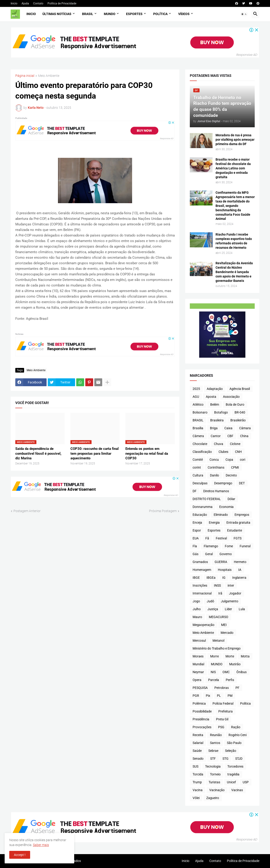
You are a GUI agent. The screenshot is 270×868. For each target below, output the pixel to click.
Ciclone (235, 444)
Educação (200, 515)
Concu (214, 460)
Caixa (228, 428)
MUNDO (217, 664)
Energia (214, 523)
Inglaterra (239, 578)
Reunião (216, 735)
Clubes (223, 452)
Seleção (231, 751)
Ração (236, 727)
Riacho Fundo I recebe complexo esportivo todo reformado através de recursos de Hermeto (234, 241)
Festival (221, 538)
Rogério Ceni (238, 735)
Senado (198, 759)
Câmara (245, 428)
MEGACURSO (219, 617)
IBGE (196, 578)
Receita (198, 735)
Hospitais (225, 570)
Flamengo (211, 546)
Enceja (197, 523)
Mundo (110, 14)
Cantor (216, 436)
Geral (209, 554)
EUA (196, 538)
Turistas (214, 782)
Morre (214, 656)
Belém (215, 404)
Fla (195, 546)
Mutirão (235, 664)
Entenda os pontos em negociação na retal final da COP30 (147, 453)
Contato (38, 3)
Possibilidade (202, 711)
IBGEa (211, 578)
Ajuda (25, 3)
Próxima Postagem (163, 511)
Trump (197, 782)
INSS (217, 585)
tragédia (233, 774)
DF (195, 491)
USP (246, 782)
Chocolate (200, 444)
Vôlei (196, 798)
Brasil (88, 14)
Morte (230, 656)
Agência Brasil (240, 389)
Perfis (230, 680)
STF (213, 759)
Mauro (197, 617)
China (244, 436)
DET (242, 483)
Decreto (231, 475)
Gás (195, 554)
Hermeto (240, 562)
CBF (230, 436)
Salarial (198, 743)
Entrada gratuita (238, 523)
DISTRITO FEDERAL (207, 499)
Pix (208, 696)
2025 (196, 389)
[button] (244, 14)
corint (197, 467)
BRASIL (198, 420)
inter (231, 585)
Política (160, 14)
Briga (214, 428)
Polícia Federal (223, 703)
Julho (197, 609)
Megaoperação (203, 625)
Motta (245, 656)
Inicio (14, 3)
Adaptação (215, 389)
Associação (231, 397)
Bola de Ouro (235, 404)
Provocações (202, 727)
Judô (210, 601)
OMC (226, 672)
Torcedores (235, 766)
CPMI (235, 467)
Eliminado (221, 515)
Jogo (196, 601)
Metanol (218, 641)
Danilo (214, 475)
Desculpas (200, 483)
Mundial (198, 664)
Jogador (235, 593)
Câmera (198, 436)
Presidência (201, 719)
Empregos (242, 515)
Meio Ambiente (49, 76)
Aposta (211, 397)
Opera (197, 680)
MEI (224, 625)
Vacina (198, 790)
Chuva (219, 444)
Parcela (214, 680)
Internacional (202, 593)
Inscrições (200, 585)
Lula (242, 609)
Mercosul (199, 641)
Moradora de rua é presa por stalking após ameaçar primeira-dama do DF (235, 140)
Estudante (235, 530)
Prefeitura (226, 711)
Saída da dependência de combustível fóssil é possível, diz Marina (38, 453)
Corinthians (216, 467)
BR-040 (240, 412)
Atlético (198, 404)
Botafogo (221, 412)
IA (240, 570)
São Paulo (234, 743)
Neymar (198, 672)
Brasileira (217, 420)
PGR (196, 696)
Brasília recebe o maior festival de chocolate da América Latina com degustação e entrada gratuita (233, 168)
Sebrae (213, 751)
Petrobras (222, 688)
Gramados (200, 562)
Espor (197, 530)
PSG (221, 727)
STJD (239, 759)
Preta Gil (222, 719)
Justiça (213, 609)
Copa (229, 460)
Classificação (202, 452)
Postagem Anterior (27, 511)
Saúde (197, 751)
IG (224, 578)
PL (219, 696)
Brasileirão (238, 420)
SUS (195, 766)
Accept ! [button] (20, 855)
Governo (226, 554)
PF (237, 688)
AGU (196, 397)
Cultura (198, 475)
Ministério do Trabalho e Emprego (217, 648)
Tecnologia (213, 766)
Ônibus (241, 672)
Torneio (215, 774)
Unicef (231, 782)
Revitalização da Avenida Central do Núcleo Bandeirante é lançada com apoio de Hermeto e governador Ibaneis (234, 272)
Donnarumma (203, 507)
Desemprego (223, 483)
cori (243, 460)
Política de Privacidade (62, 3)
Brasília (198, 428)
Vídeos (184, 14)
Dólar (231, 499)
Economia (226, 507)
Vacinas (237, 790)
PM (230, 696)
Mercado (227, 633)
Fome (229, 546)
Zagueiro (213, 798)
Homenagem (202, 570)
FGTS (238, 538)
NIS (213, 672)
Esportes (134, 14)
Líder (228, 609)
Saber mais (41, 845)
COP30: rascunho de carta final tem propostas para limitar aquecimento (95, 453)
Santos (215, 743)
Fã (207, 538)
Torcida (198, 774)
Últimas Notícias (57, 14)
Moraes (198, 656)
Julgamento (230, 601)
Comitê (198, 460)
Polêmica (199, 703)
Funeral (245, 546)
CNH (238, 452)
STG (226, 759)
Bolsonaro (200, 412)
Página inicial (25, 76)
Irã (220, 593)
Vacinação (217, 790)
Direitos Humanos (216, 491)
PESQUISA (200, 688)
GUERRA (221, 562)
